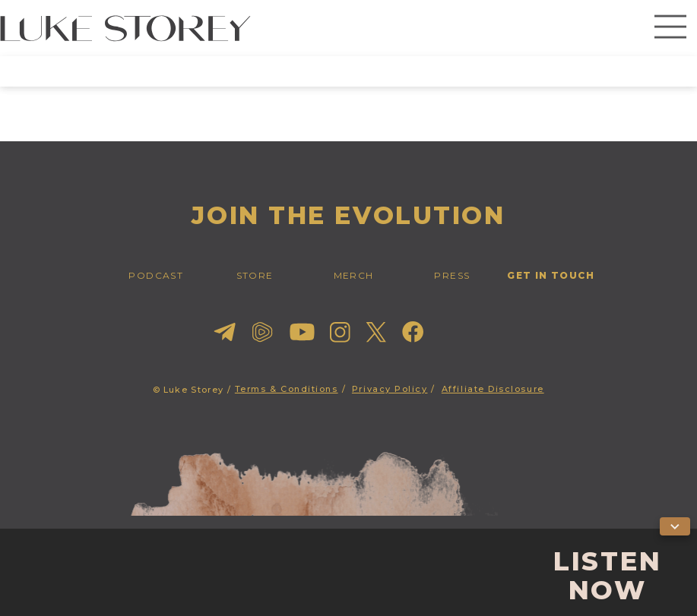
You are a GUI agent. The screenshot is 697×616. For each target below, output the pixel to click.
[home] (125, 28)
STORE (255, 275)
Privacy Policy (390, 389)
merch (354, 275)
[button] (670, 28)
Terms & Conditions (287, 389)
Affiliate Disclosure (493, 389)
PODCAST (156, 275)
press (452, 275)
